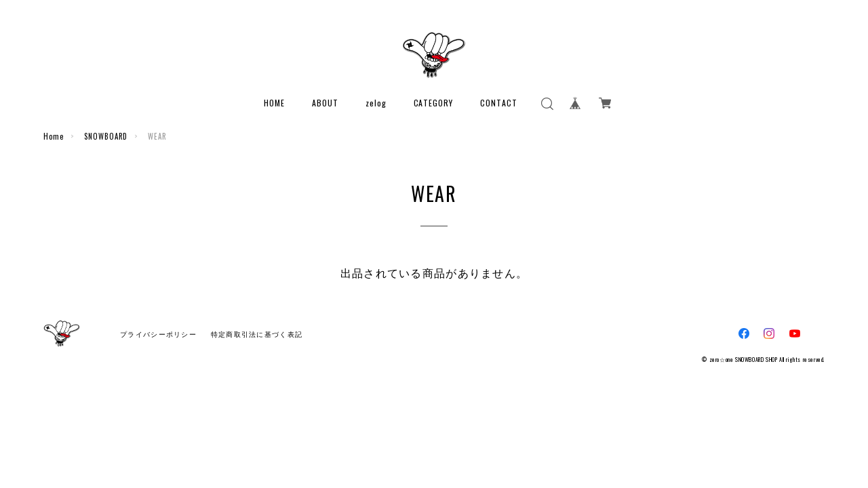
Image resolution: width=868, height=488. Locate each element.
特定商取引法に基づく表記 (257, 334)
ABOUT (325, 103)
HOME (274, 103)
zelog (376, 103)
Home (54, 136)
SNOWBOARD (106, 136)
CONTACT (499, 103)
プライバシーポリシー (158, 334)
